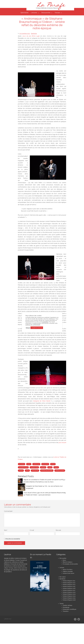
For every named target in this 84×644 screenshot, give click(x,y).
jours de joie (62, 443)
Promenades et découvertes (70, 564)
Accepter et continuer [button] (37, 328)
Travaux (57, 13)
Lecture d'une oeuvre (68, 573)
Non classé (62, 577)
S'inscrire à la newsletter (12, 539)
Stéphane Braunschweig (47, 471)
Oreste (50, 467)
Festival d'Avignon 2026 (69, 600)
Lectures (34, 13)
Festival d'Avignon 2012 (69, 583)
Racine (27, 471)
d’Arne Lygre (31, 36)
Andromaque (36, 464)
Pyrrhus (21, 471)
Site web (58, 530)
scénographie (35, 471)
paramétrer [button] (45, 322)
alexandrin (22, 464)
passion (56, 467)
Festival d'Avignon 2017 (69, 590)
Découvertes (46, 13)
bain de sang (45, 464)
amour (29, 464)
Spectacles (25, 13)
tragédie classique (60, 471)
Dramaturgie (66, 608)
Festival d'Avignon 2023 (69, 594)
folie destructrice (23, 467)
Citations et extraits (68, 572)
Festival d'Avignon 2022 (69, 592)
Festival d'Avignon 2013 (69, 585)
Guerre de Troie (34, 467)
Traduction (66, 611)
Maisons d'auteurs (68, 562)
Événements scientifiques (69, 609)
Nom (6, 530)
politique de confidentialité (33, 325)
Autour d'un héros (68, 570)
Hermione (43, 467)
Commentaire (8, 511)
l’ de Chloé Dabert (42, 401)
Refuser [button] (28, 328)
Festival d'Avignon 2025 (69, 598)
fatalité (53, 464)
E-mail (32, 530)
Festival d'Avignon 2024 (69, 596)
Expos (64, 560)
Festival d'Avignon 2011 (69, 581)
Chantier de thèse (67, 606)
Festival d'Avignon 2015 (69, 587)
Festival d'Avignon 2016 (69, 589)
